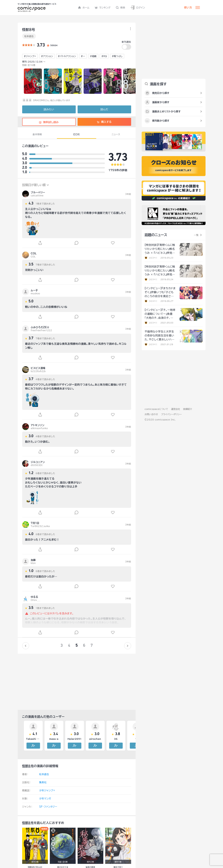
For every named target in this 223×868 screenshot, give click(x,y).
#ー (83, 56)
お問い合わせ (151, 414)
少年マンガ (45, 799)
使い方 (188, 8)
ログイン (138, 8)
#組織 (93, 56)
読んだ (104, 109)
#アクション (47, 56)
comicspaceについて (156, 409)
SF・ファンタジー (48, 807)
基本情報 (37, 134)
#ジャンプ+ (30, 56)
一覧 (196, 235)
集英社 (43, 782)
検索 (120, 8)
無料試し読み (49, 122)
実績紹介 (188, 409)
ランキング (103, 8)
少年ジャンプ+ (47, 791)
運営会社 (176, 409)
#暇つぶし (117, 56)
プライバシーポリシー (171, 414)
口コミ (77, 134)
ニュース (116, 134)
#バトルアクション (67, 56)
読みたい (49, 109)
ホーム (84, 8)
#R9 (104, 56)
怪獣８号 (28, 766)
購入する (104, 122)
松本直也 (29, 36)
